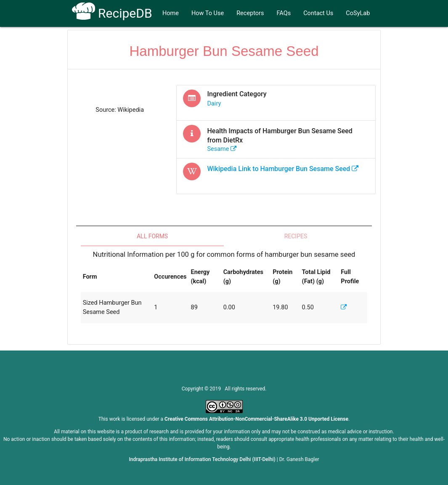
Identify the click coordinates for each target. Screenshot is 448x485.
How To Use (208, 13)
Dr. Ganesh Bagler (299, 459)
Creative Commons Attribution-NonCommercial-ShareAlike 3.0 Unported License (256, 419)
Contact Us (318, 13)
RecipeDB (112, 13)
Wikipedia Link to (283, 169)
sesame (222, 149)
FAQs (284, 13)
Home (171, 13)
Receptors (250, 13)
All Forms (152, 236)
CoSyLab (358, 13)
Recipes (296, 236)
